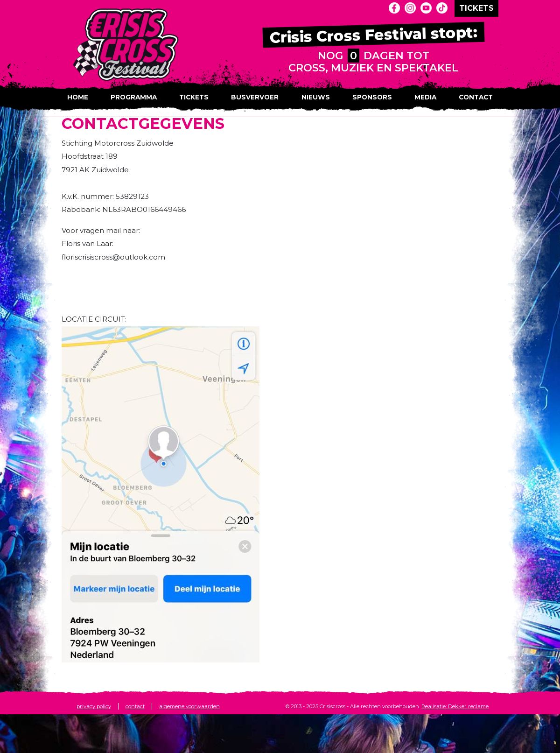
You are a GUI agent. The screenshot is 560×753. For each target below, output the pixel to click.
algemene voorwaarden (189, 706)
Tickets (194, 97)
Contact (476, 97)
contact (135, 706)
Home (78, 97)
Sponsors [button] (372, 97)
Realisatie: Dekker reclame (455, 706)
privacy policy (94, 706)
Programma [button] (134, 97)
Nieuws (316, 97)
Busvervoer (255, 97)
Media (425, 97)
